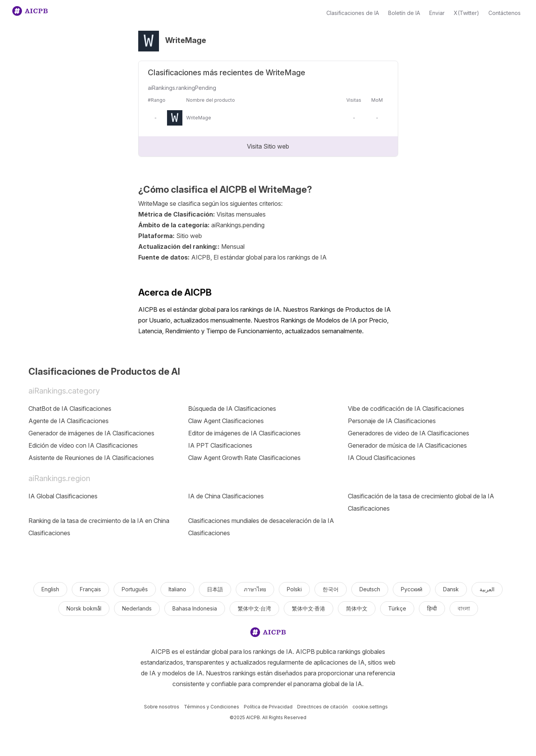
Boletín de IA (404, 13)
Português (135, 589)
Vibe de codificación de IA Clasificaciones (406, 409)
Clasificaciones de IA (353, 13)
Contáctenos (505, 13)
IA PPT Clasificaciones (220, 445)
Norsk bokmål (84, 608)
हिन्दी (432, 608)
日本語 (215, 589)
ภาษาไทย (255, 589)
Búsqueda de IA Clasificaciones (232, 409)
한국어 (331, 589)
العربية (487, 589)
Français (90, 589)
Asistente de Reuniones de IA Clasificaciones (91, 458)
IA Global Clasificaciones (63, 496)
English (50, 589)
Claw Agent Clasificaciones (226, 421)
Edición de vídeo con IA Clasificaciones (83, 445)
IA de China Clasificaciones (226, 496)
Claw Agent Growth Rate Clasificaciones (244, 458)
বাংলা (464, 608)
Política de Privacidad (268, 707)
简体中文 (357, 608)
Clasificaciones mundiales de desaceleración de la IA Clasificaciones (261, 527)
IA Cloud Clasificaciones (382, 458)
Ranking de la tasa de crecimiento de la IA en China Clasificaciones (99, 527)
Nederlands (137, 608)
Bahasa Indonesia (195, 608)
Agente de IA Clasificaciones (69, 421)
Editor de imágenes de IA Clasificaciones (244, 433)
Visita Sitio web (268, 146)
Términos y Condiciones (212, 707)
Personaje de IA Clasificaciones (392, 421)
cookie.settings (370, 707)
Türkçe (397, 608)
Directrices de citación (323, 707)
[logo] (268, 634)
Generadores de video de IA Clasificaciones (409, 433)
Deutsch (370, 589)
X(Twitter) (467, 13)
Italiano (177, 589)
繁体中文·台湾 (254, 608)
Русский (412, 589)
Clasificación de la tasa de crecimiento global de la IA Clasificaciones (421, 502)
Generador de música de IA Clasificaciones (407, 445)
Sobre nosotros (162, 707)
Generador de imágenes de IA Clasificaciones (91, 433)
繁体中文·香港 (309, 608)
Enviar (437, 13)
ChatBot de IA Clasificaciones (70, 409)
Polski (294, 589)
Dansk (451, 589)
